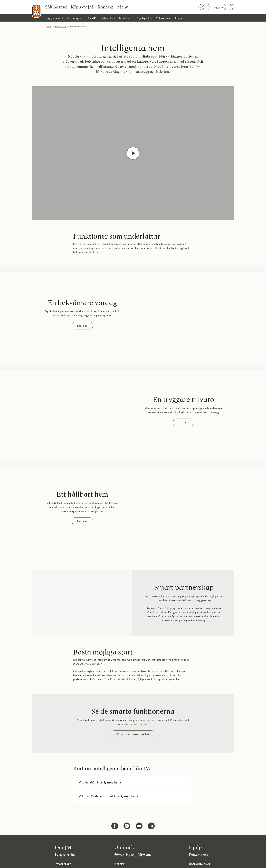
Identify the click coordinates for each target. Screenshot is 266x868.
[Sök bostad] (56, 7)
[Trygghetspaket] (54, 18)
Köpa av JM (61, 26)
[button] (133, 782)
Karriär (120, 864)
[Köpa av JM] (82, 7)
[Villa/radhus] (163, 18)
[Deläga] (178, 18)
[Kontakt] (105, 7)
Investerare (63, 864)
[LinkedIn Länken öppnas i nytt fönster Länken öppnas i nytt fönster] (151, 826)
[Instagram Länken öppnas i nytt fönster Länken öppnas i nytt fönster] (127, 826)
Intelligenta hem (133, 48)
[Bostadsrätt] (126, 18)
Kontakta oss (199, 854)
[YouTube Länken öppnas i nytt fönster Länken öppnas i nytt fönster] (139, 826)
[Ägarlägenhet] (144, 18)
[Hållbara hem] (107, 18)
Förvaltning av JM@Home (133, 854)
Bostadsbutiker (200, 864)
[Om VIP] (91, 18)
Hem (49, 26)
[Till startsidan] (36, 11)
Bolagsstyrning (65, 854)
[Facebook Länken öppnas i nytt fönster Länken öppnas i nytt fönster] (115, 826)
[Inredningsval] (75, 18)
